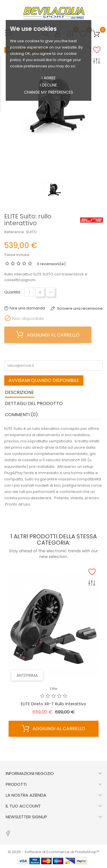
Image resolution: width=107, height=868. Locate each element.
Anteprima (27, 675)
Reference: (15, 232)
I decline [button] (49, 85)
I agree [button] (49, 78)
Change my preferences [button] (49, 92)
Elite (54, 689)
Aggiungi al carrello (48, 335)
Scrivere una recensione (79, 308)
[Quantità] (29, 292)
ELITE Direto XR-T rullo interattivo (53, 704)
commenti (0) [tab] (21, 415)
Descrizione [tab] (19, 392)
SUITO (31, 232)
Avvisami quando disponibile (44, 380)
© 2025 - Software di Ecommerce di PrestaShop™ (53, 852)
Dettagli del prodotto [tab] (34, 403)
